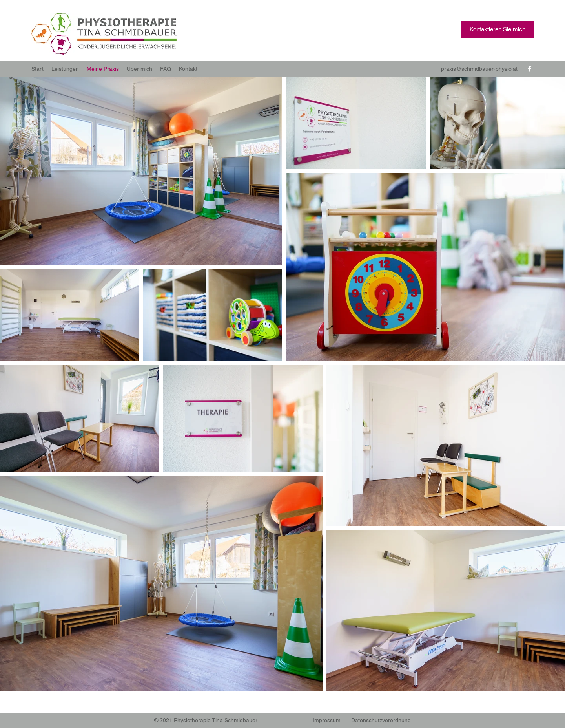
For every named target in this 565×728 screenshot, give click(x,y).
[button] (498, 30)
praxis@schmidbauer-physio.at (479, 69)
